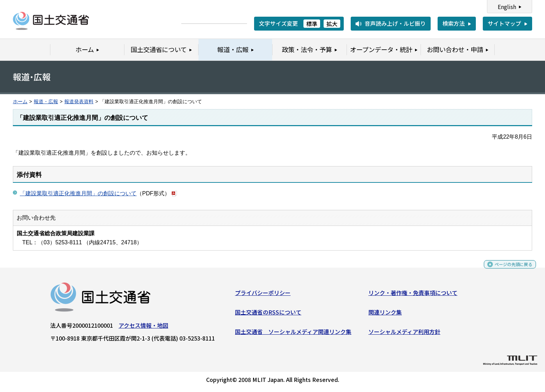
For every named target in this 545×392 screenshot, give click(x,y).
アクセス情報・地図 (143, 328)
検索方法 (454, 23)
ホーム (20, 102)
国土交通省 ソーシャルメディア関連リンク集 (293, 334)
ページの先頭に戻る (508, 270)
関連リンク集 (385, 315)
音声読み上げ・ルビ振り (395, 23)
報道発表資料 (79, 102)
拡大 (332, 24)
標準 (312, 24)
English (507, 7)
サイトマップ (504, 23)
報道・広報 (46, 102)
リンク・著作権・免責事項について (413, 295)
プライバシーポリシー (263, 295)
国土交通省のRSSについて (268, 315)
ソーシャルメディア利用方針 (404, 334)
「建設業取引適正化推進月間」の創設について (78, 193)
